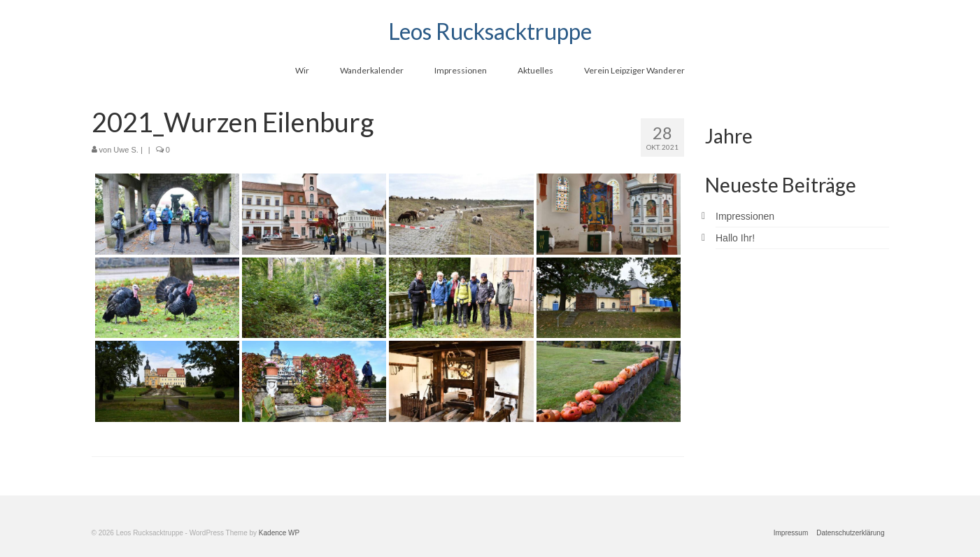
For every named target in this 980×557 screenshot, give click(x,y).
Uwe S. (126, 150)
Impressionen (745, 216)
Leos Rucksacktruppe (490, 31)
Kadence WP (279, 533)
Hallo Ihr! (735, 238)
